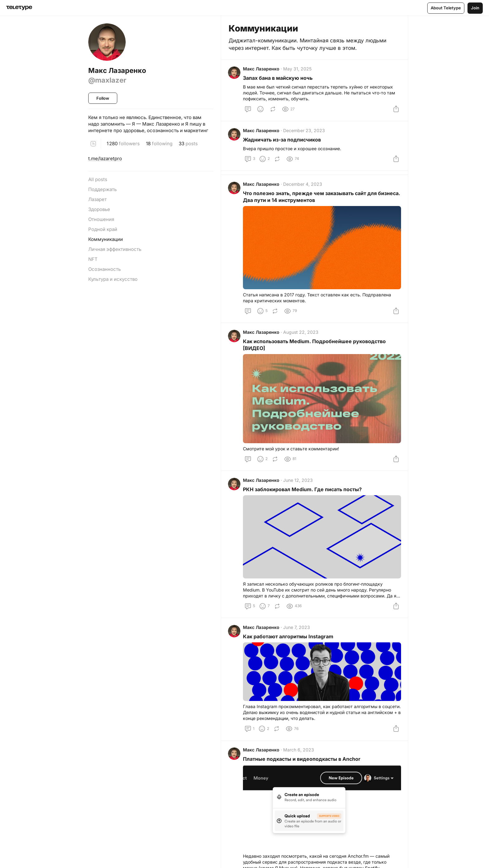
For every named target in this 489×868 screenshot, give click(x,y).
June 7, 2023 (297, 633)
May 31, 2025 (298, 70)
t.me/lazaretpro (105, 158)
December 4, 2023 (303, 188)
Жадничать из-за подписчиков (283, 142)
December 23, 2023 (305, 133)
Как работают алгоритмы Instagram (289, 642)
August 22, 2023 (301, 336)
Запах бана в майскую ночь (278, 79)
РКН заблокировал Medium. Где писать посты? (303, 494)
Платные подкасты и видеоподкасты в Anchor (302, 765)
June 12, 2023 (299, 485)
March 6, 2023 (299, 756)
